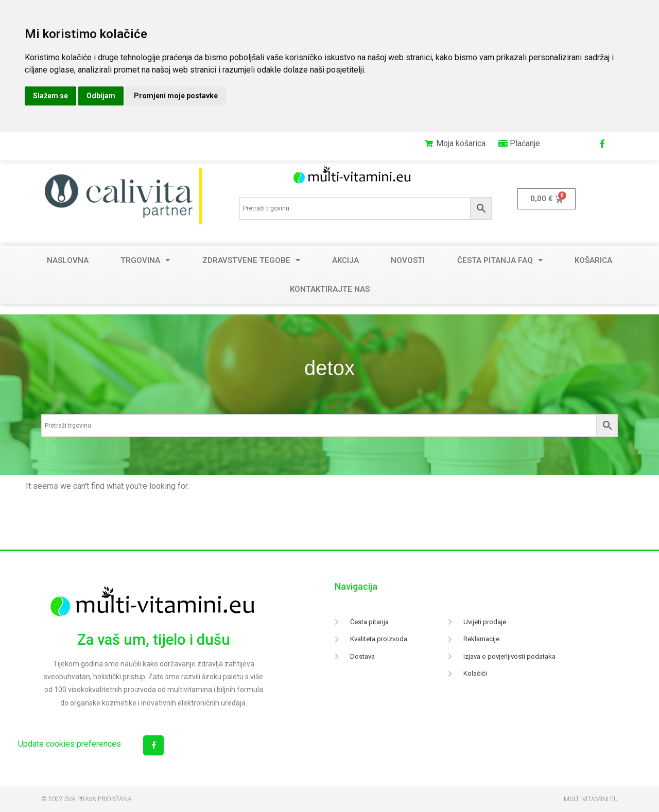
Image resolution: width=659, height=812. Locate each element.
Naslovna (68, 260)
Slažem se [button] (50, 96)
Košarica (593, 260)
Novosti (408, 260)
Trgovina (145, 260)
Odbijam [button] (101, 96)
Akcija (345, 260)
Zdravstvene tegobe (251, 260)
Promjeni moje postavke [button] (176, 96)
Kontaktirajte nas (330, 289)
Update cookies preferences (70, 744)
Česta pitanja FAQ (500, 260)
